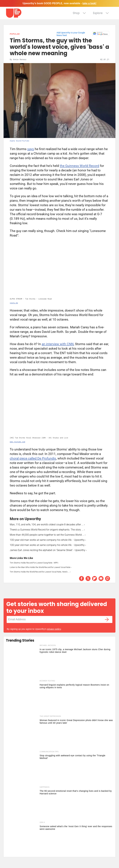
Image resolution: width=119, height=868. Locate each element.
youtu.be (14, 303)
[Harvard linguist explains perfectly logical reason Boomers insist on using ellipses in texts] (22, 697)
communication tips (49, 752)
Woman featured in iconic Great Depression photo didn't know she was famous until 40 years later (76, 722)
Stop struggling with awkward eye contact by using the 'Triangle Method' (73, 757)
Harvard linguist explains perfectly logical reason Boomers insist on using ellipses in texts (74, 686)
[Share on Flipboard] (95, 579)
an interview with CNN (58, 344)
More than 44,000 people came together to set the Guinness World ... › (48, 535)
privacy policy (54, 629)
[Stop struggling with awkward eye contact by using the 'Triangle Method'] (22, 768)
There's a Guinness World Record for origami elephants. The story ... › (47, 530)
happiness (45, 787)
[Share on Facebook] (82, 579)
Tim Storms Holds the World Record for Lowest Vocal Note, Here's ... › (40, 572)
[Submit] (107, 619)
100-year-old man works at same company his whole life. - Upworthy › (48, 540)
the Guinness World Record (79, 166)
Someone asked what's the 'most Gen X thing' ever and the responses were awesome (76, 828)
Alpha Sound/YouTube (19, 141)
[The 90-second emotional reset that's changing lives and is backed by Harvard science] (22, 803)
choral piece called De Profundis (33, 458)
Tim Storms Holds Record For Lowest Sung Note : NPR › (34, 563)
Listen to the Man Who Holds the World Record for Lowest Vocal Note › (41, 567)
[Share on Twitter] (88, 579)
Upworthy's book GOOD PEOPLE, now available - (59, 3)
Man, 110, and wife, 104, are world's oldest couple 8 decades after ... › (47, 525)
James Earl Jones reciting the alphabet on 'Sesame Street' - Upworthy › (48, 550)
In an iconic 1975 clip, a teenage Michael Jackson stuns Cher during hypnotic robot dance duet (75, 651)
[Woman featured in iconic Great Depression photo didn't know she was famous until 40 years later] (22, 732)
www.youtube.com (17, 442)
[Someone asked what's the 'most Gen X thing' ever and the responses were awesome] (22, 838)
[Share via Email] (101, 579)
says (31, 149)
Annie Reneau (20, 59)
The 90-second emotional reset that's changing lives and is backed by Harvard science (76, 792)
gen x (42, 822)
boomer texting (47, 681)
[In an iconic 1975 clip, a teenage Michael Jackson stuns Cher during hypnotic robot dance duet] (22, 661)
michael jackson (48, 645)
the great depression (50, 716)
